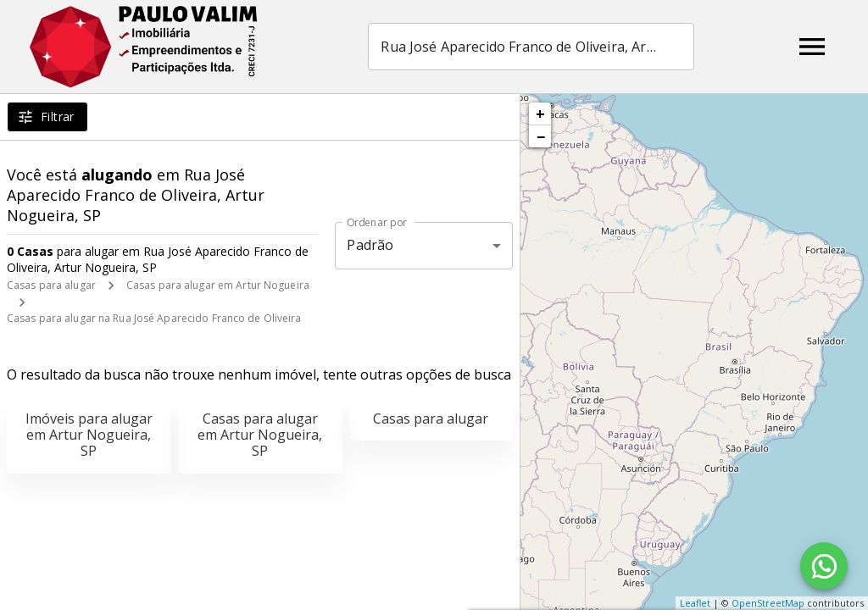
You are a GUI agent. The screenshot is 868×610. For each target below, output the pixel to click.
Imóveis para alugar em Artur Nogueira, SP (89, 435)
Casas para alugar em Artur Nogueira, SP (260, 435)
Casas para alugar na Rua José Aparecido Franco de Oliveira (154, 318)
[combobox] (531, 47)
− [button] (541, 136)
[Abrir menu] (812, 47)
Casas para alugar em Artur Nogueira (218, 285)
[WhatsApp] (824, 566)
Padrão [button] (370, 245)
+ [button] (540, 114)
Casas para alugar (51, 285)
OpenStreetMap (768, 603)
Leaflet (695, 603)
